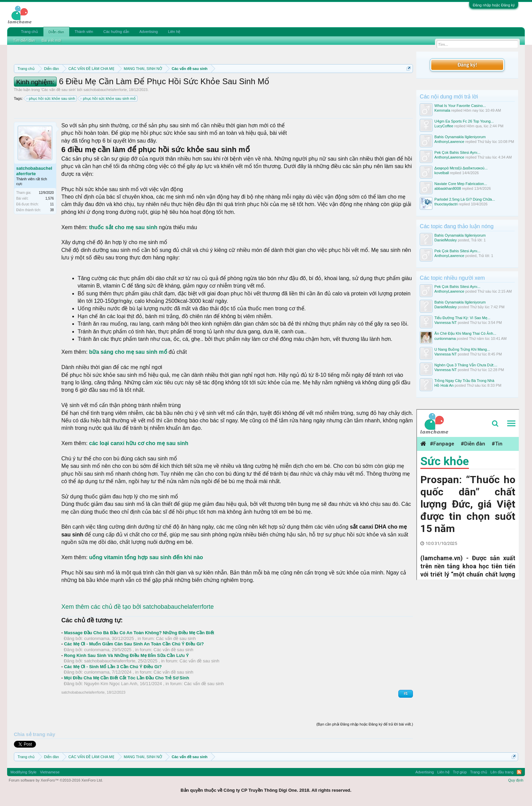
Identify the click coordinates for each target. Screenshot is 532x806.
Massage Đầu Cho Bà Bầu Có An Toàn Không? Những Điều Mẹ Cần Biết (139, 633)
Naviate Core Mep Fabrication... (461, 184)
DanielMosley (445, 240)
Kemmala (442, 110)
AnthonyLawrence (449, 142)
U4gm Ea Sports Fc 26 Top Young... (464, 121)
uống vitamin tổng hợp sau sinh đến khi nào (145, 557)
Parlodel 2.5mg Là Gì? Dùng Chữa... (465, 199)
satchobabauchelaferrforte (105, 90)
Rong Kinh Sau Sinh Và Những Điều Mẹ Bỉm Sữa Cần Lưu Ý (127, 655)
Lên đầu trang (502, 772)
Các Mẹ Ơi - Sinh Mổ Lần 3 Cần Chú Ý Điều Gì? (113, 667)
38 (52, 210)
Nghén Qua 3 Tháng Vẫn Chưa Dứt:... (466, 365)
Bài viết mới (52, 40)
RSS (519, 772)
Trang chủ (30, 32)
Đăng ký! (467, 65)
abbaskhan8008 (448, 188)
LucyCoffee (444, 126)
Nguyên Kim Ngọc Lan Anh (111, 684)
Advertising (149, 32)
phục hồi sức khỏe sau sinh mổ (108, 98)
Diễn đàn (56, 32)
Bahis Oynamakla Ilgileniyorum (460, 137)
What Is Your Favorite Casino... (460, 106)
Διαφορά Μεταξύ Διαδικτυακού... (461, 168)
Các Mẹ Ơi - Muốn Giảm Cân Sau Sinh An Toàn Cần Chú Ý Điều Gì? (134, 644)
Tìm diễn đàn (24, 40)
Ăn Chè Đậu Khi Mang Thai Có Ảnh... (465, 333)
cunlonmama (97, 638)
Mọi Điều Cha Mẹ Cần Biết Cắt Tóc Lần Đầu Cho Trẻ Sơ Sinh (127, 678)
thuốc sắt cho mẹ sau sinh (124, 227)
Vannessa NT (445, 323)
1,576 (50, 198)
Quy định (516, 780)
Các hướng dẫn (116, 32)
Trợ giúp (460, 772)
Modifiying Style (24, 772)
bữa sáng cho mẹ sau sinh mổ (128, 352)
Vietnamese (50, 772)
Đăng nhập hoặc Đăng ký (494, 5)
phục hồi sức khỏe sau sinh (51, 98)
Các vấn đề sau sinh (59, 90)
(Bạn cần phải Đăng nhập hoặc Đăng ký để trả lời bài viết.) (365, 724)
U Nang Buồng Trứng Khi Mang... (462, 349)
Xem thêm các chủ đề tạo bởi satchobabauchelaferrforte (138, 607)
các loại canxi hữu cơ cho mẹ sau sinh (138, 443)
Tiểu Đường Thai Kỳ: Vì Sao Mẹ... (462, 318)
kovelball (442, 173)
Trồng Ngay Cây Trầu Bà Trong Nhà (464, 381)
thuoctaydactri (446, 204)
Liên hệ (174, 32)
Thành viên (84, 32)
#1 (406, 693)
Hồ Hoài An (444, 385)
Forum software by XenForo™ (56, 780)
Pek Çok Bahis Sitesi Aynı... (457, 152)
